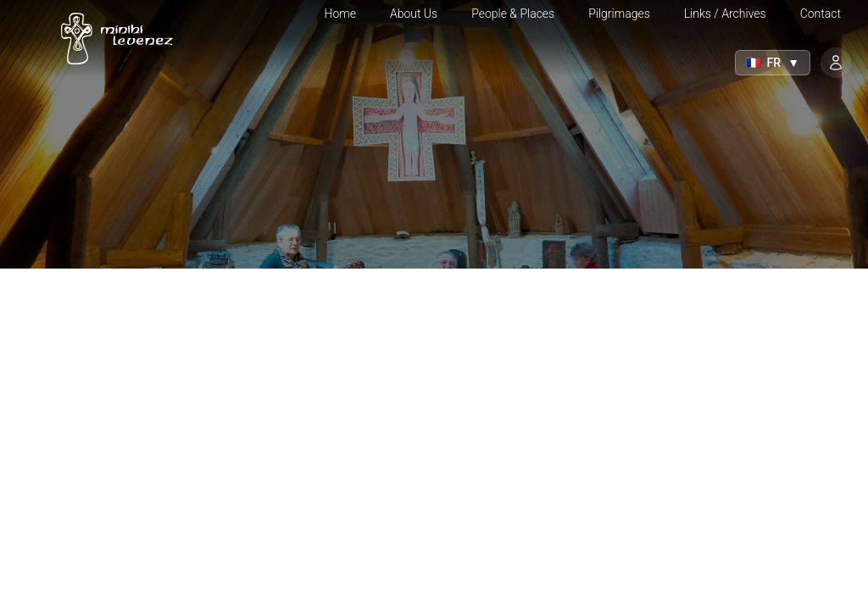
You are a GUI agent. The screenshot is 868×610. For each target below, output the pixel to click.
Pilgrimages (619, 14)
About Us (414, 14)
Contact (821, 14)
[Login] (836, 63)
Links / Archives (725, 14)
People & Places (513, 14)
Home (340, 14)
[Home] (112, 39)
